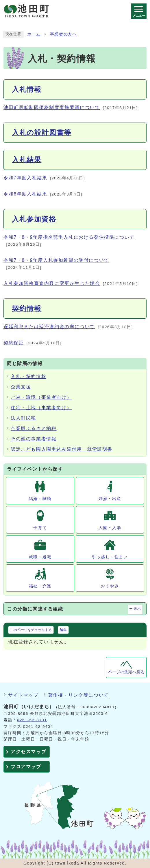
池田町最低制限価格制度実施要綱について (52, 107)
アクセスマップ (28, 752)
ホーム (34, 34)
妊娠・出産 (110, 499)
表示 (137, 608)
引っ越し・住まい (110, 557)
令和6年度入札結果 (25, 194)
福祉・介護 (40, 586)
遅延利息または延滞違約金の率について (49, 327)
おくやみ (110, 586)
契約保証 (14, 343)
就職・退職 (40, 557)
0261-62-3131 (32, 720)
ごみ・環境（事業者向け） (41, 397)
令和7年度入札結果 (25, 178)
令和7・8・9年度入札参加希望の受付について (56, 260)
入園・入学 (110, 528)
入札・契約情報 (28, 376)
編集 (63, 630)
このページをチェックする (31, 630)
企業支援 (21, 387)
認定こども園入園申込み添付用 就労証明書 (62, 449)
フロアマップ (26, 767)
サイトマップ (23, 695)
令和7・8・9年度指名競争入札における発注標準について (69, 237)
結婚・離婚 (40, 499)
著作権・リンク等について (78, 695)
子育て (40, 528)
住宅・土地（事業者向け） (41, 408)
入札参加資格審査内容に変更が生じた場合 (52, 283)
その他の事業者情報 (34, 439)
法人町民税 (23, 418)
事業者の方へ (64, 34)
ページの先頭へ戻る (126, 672)
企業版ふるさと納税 (34, 428)
